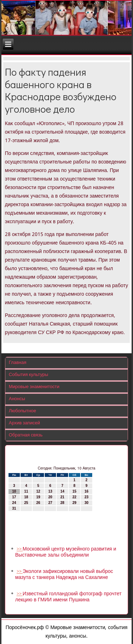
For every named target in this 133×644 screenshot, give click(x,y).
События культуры (29, 375)
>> (20, 549)
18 (26, 497)
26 (38, 503)
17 (14, 497)
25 (26, 503)
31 (14, 508)
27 (50, 503)
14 (62, 491)
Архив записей (24, 423)
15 (74, 491)
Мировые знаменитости (34, 387)
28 (62, 503)
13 (50, 491)
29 (74, 503)
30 (86, 503)
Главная (18, 363)
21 (62, 497)
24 (14, 503)
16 (86, 491)
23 (86, 497)
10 (14, 491)
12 (38, 491)
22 (74, 497)
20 (50, 497)
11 (26, 491)
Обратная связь (26, 435)
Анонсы (17, 399)
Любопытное (23, 411)
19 (38, 497)
